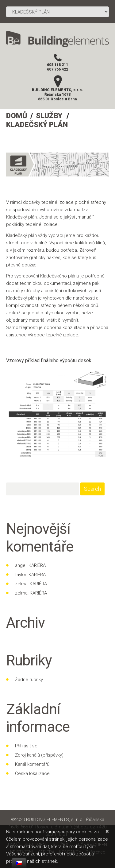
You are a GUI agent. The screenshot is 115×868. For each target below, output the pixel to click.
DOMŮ (17, 116)
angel (21, 565)
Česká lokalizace (32, 773)
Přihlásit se (26, 746)
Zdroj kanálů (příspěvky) (39, 755)
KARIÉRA (37, 565)
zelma (21, 584)
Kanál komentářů (32, 764)
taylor (21, 575)
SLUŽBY (49, 116)
